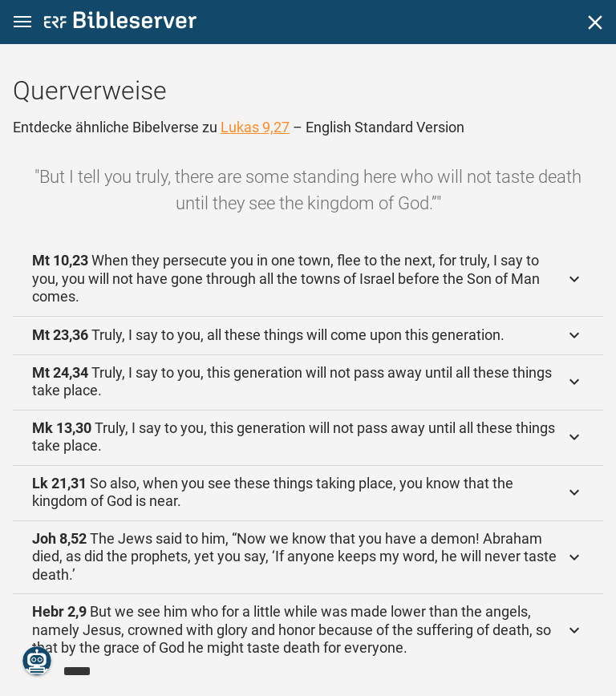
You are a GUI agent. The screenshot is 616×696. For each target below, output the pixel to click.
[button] (22, 22)
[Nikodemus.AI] (37, 661)
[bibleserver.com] (120, 23)
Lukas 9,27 (255, 127)
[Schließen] (595, 22)
